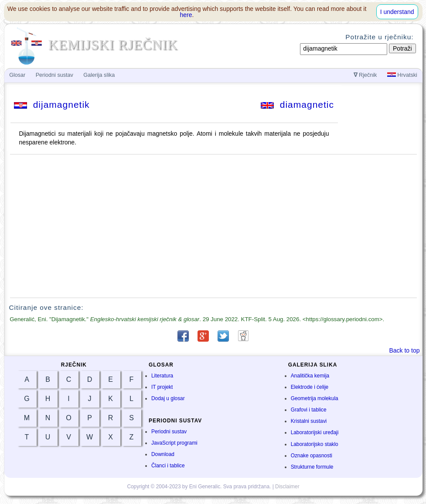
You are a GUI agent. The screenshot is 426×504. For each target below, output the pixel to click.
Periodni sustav (169, 432)
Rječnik (365, 75)
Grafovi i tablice (309, 410)
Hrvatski (402, 75)
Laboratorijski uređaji (315, 432)
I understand (397, 12)
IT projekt (162, 387)
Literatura (162, 376)
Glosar (17, 75)
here (186, 15)
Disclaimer (287, 487)
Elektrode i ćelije (310, 387)
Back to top (404, 350)
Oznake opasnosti (312, 456)
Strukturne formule (312, 467)
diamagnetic (297, 105)
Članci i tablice (168, 466)
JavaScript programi (174, 443)
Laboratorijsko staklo (315, 444)
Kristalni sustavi (309, 421)
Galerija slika (99, 75)
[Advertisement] (213, 226)
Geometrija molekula (315, 398)
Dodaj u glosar (168, 398)
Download (163, 454)
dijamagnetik (52, 105)
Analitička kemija (310, 376)
